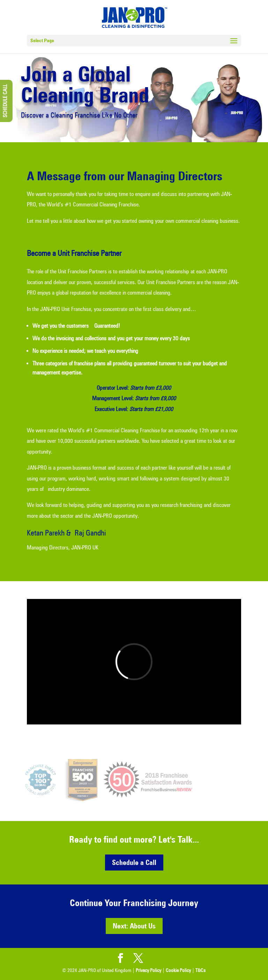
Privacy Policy (148, 970)
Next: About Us (134, 926)
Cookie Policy (178, 970)
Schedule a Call (134, 863)
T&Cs (200, 970)
